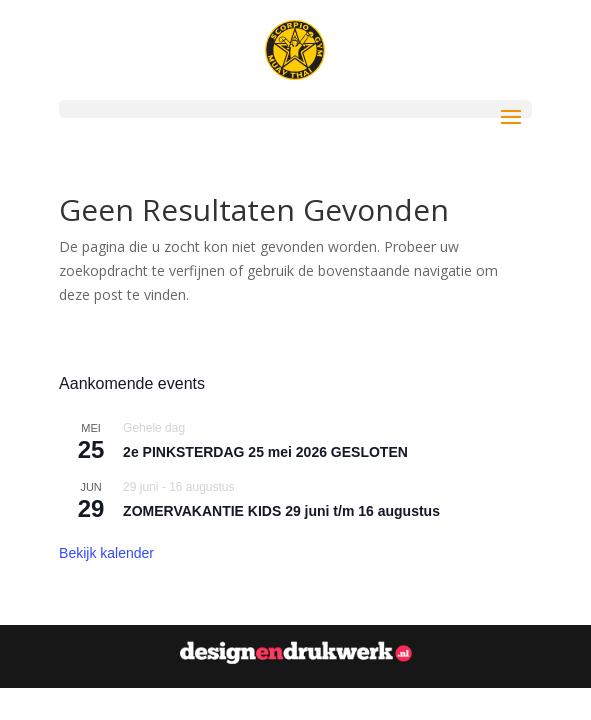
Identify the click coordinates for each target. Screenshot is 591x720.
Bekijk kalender (106, 553)
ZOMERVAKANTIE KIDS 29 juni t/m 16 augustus (281, 511)
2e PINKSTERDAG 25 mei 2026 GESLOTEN (265, 452)
